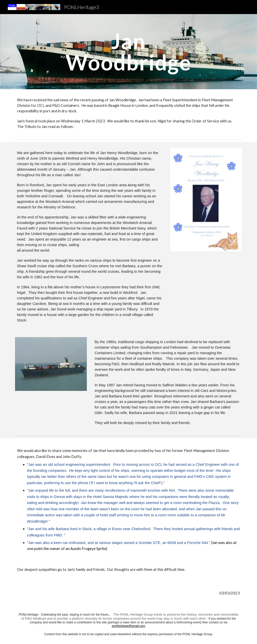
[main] (128, 52)
